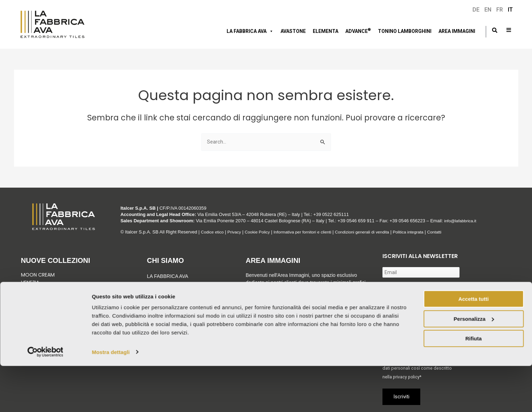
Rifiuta (474, 385)
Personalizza (474, 365)
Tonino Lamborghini (405, 31)
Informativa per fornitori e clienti (312, 232)
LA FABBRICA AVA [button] (250, 31)
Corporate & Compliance (182, 316)
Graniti (31, 290)
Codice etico (214, 232)
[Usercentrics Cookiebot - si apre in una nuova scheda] (45, 398)
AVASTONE (293, 31)
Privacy (237, 232)
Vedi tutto (36, 322)
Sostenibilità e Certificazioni (168, 301)
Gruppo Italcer (169, 287)
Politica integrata (427, 232)
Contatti (455, 232)
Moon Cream (38, 275)
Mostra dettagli (111, 398)
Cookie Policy (262, 232)
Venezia (30, 282)
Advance (358, 30)
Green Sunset (38, 298)
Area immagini (457, 31)
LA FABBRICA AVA (168, 276)
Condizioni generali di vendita (376, 232)
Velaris (30, 306)
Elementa (326, 31)
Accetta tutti (474, 345)
